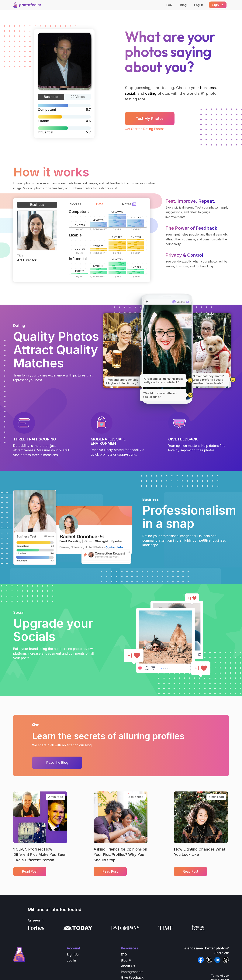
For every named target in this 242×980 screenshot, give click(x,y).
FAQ (169, 5)
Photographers (132, 972)
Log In (199, 5)
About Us (128, 966)
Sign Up (73, 955)
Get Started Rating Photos (145, 129)
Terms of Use (220, 976)
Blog (183, 5)
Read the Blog (57, 763)
